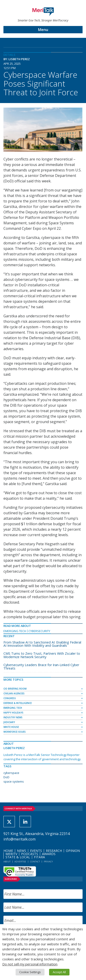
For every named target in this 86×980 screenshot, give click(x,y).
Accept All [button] (59, 972)
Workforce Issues (15, 732)
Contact (35, 862)
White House (11, 727)
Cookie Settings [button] (30, 972)
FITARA (39, 857)
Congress (10, 698)
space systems (14, 781)
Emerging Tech (15, 631)
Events (36, 851)
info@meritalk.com (19, 839)
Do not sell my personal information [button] (30, 964)
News (22, 851)
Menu (43, 30)
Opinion (73, 851)
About (7, 862)
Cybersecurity (39, 631)
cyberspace (11, 773)
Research (54, 851)
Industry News (13, 717)
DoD (6, 777)
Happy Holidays (13, 713)
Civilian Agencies (14, 693)
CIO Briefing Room (15, 689)
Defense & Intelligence (18, 703)
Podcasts (30, 854)
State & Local (18, 857)
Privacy (48, 862)
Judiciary (9, 722)
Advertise (20, 862)
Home (8, 851)
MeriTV (11, 854)
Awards (49, 854)
